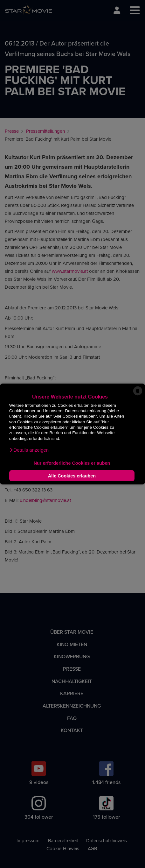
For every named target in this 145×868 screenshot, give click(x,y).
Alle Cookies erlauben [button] (72, 476)
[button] (29, 450)
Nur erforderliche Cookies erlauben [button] (72, 463)
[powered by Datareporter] (138, 395)
